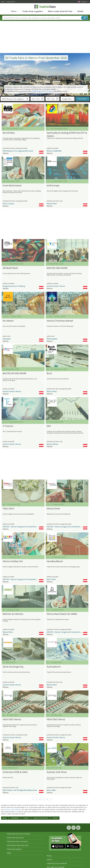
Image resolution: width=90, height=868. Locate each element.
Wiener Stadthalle (54, 151)
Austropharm (54, 667)
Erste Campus (8, 204)
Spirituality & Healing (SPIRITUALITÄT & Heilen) (67, 134)
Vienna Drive (53, 509)
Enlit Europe (53, 185)
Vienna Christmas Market (60, 321)
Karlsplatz (7, 339)
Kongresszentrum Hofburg (14, 286)
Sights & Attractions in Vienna (43, 91)
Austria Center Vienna (56, 286)
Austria (26, 818)
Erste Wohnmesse (12, 185)
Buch (49, 373)
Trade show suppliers (33, 11)
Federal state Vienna (41, 818)
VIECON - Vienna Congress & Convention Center (23, 527)
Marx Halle (51, 579)
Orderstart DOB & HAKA (15, 772)
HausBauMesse (55, 561)
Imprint (49, 860)
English (84, 2)
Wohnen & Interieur (13, 614)
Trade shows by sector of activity (18, 834)
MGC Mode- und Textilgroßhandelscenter (20, 790)
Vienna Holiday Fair (13, 561)
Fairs (14, 11)
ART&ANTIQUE (10, 268)
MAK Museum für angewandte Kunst (18, 151)
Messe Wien (52, 204)
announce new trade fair (12, 809)
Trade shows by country (15, 838)
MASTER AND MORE (57, 268)
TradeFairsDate (45, 7)
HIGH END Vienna (12, 719)
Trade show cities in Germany (17, 841)
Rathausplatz (52, 339)
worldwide (15, 818)
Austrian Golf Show (57, 772)
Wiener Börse (52, 444)
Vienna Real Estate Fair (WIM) (62, 614)
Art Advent (8, 321)
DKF (49, 426)
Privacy (49, 856)
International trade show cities (17, 845)
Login (3, 2)
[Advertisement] (45, 37)
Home (4, 818)
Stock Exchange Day (13, 667)
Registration (11, 2)
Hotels (80, 11)
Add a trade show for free (60, 11)
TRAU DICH (8, 509)
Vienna (55, 818)
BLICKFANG (9, 133)
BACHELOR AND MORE (15, 373)
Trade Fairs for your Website (57, 863)
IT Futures (8, 426)
